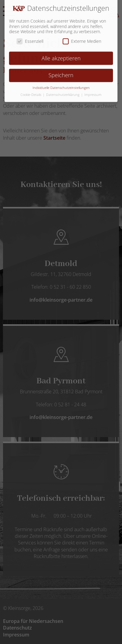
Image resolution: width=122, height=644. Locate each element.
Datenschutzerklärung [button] (63, 91)
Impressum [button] (93, 91)
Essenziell (30, 37)
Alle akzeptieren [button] (61, 54)
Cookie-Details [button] (31, 91)
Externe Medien (82, 37)
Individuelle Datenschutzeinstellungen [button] (61, 84)
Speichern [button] (61, 71)
